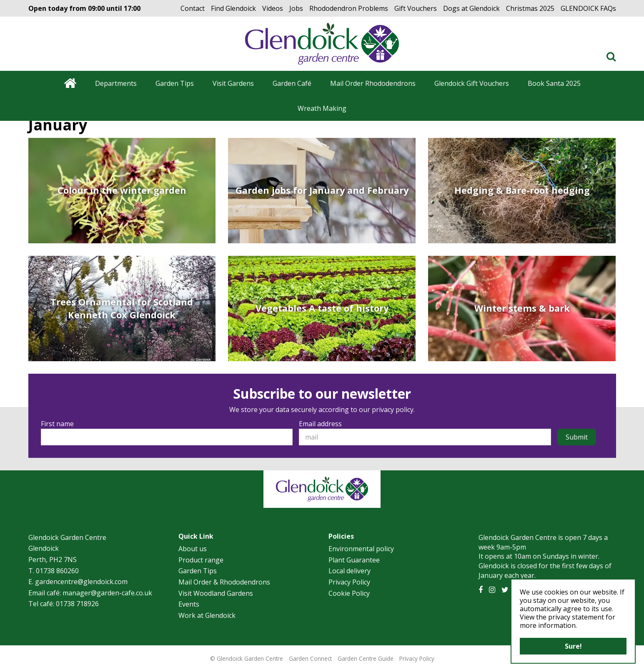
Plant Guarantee (354, 560)
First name (57, 424)
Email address (320, 424)
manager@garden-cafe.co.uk (107, 593)
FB (481, 590)
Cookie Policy (349, 593)
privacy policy (393, 410)
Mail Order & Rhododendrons (224, 582)
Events (189, 604)
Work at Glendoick (207, 615)
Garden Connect (310, 658)
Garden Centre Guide (366, 658)
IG (492, 590)
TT (505, 590)
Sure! (573, 646)
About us (193, 549)
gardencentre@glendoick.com (81, 582)
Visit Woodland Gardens (216, 593)
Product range (201, 560)
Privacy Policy (349, 582)
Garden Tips (198, 571)
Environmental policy (361, 549)
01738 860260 (57, 571)
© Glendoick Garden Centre (247, 658)
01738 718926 (77, 604)
